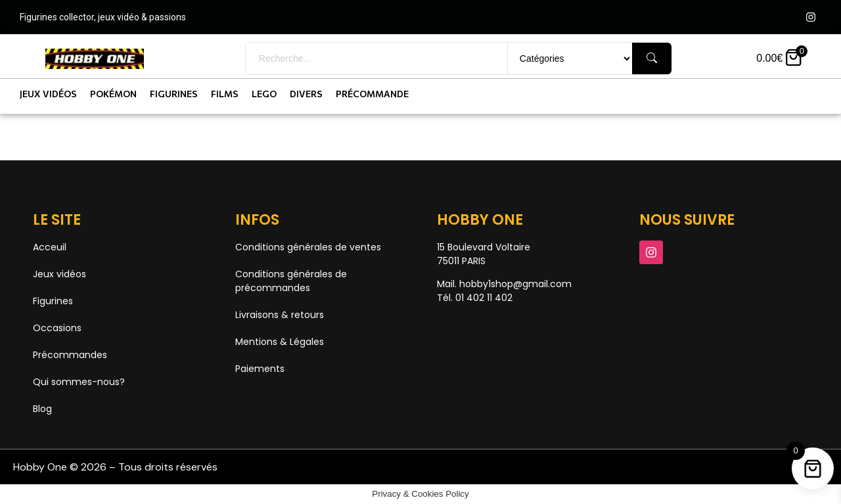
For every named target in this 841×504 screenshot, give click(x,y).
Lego (264, 94)
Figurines (174, 94)
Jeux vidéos (48, 94)
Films (225, 94)
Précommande (372, 94)
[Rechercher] (652, 58)
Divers (306, 94)
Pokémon (113, 94)
